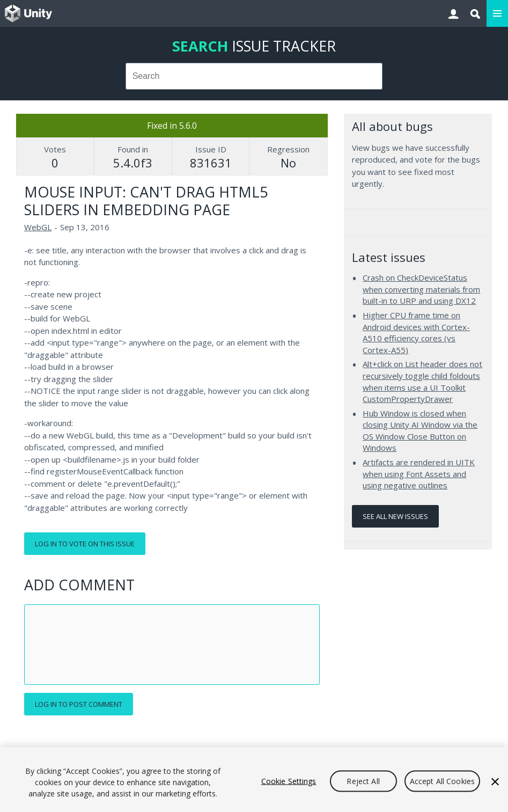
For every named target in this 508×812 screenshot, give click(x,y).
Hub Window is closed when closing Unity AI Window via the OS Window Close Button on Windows (420, 431)
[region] (254, 780)
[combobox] (254, 76)
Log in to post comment (79, 704)
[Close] (495, 781)
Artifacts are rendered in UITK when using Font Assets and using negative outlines (419, 474)
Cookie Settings (289, 781)
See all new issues (395, 516)
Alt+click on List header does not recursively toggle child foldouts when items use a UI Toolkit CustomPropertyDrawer (422, 381)
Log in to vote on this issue (85, 544)
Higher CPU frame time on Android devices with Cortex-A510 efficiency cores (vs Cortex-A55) (416, 332)
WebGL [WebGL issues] (38, 227)
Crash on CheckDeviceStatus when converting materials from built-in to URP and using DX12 (421, 289)
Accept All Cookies (443, 781)
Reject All (363, 781)
